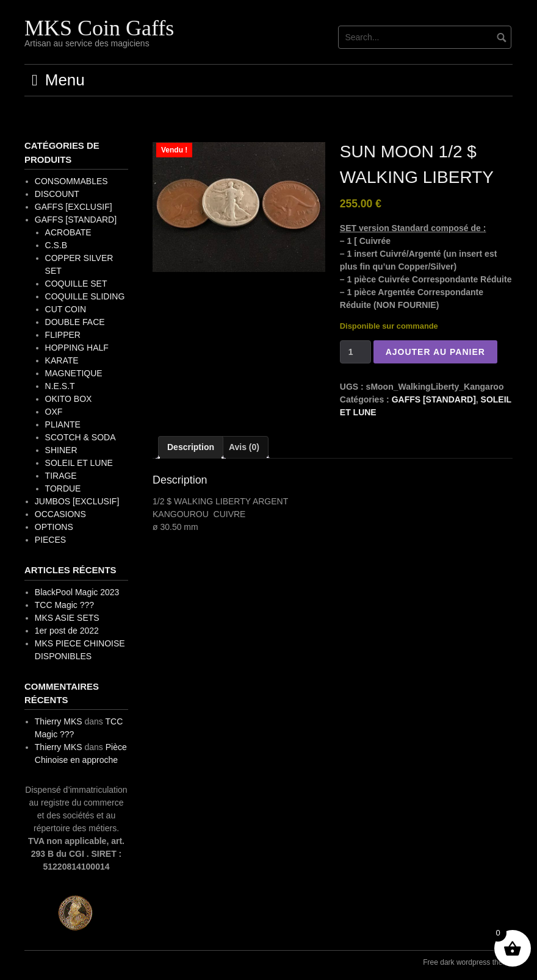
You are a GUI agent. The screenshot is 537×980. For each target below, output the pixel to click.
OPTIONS (54, 527)
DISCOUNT (57, 194)
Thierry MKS (59, 721)
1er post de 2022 (67, 631)
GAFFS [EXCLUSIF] (74, 207)
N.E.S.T (60, 386)
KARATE (62, 360)
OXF (54, 412)
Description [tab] (191, 447)
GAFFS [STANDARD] (434, 399)
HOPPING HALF (77, 348)
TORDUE (63, 488)
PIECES (50, 540)
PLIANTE (63, 424)
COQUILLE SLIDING (85, 296)
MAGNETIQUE (74, 373)
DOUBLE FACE (75, 322)
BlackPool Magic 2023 (77, 592)
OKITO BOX (69, 399)
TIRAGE (61, 476)
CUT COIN (66, 309)
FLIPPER (63, 335)
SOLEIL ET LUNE (79, 463)
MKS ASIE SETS (67, 618)
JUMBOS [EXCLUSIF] (77, 501)
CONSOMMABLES (71, 181)
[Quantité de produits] (355, 352)
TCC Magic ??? (64, 605)
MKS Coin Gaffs (99, 28)
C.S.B (56, 245)
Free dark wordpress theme (468, 962)
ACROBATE (68, 232)
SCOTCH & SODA (81, 437)
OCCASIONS (60, 514)
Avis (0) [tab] (244, 447)
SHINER (61, 450)
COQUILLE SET (76, 284)
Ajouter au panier (435, 352)
